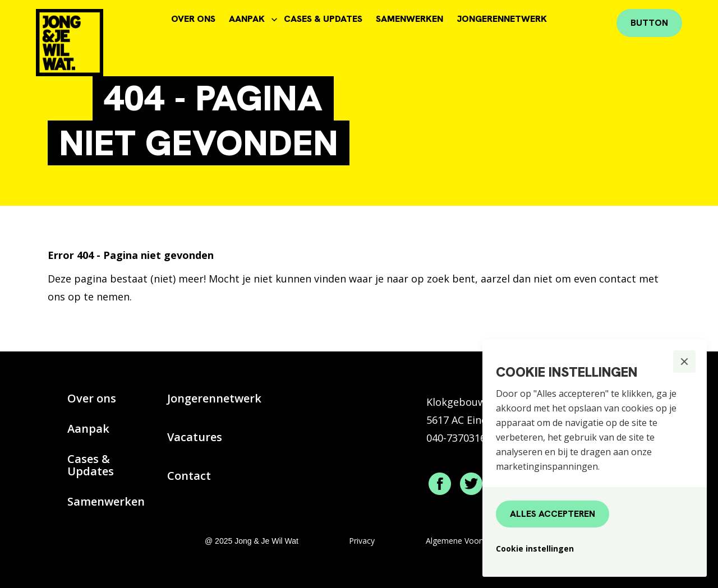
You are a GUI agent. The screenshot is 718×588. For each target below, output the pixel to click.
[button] (684, 362)
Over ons (92, 398)
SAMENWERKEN (409, 19)
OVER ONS (193, 19)
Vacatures (195, 437)
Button (649, 23)
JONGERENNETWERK (502, 19)
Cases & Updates (91, 465)
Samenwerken (106, 501)
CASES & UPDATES (323, 19)
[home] (88, 38)
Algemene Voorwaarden (470, 541)
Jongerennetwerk (214, 398)
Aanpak (88, 429)
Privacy (362, 541)
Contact (189, 476)
